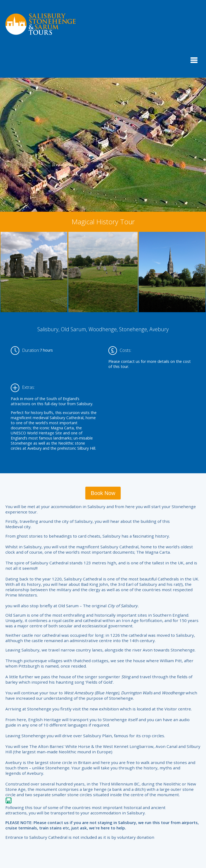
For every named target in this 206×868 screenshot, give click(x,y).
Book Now (103, 493)
